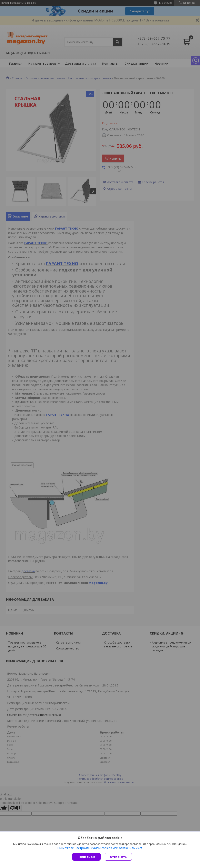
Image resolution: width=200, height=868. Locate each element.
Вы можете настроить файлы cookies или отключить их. (99, 848)
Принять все (86, 857)
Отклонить (118, 857)
